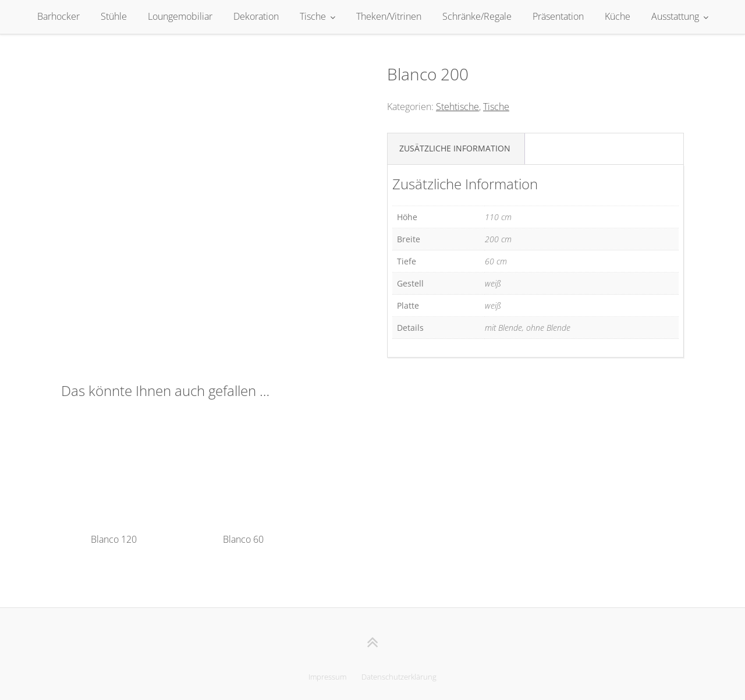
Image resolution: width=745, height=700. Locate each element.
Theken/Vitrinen (389, 16)
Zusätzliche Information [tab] (455, 148)
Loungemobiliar (180, 16)
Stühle (114, 16)
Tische (313, 16)
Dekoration (256, 16)
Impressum (327, 677)
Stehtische (457, 107)
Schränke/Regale (477, 16)
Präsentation (558, 16)
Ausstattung (675, 16)
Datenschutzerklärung (399, 677)
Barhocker (58, 16)
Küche (618, 16)
